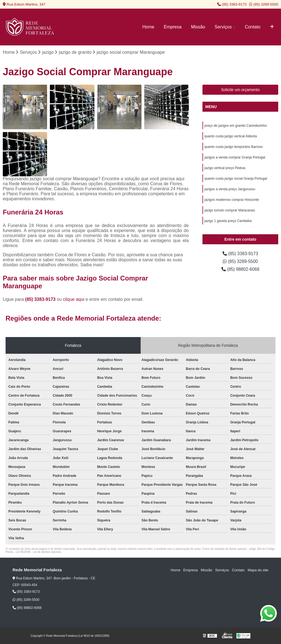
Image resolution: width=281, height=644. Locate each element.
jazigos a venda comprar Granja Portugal (235, 158)
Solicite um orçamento (240, 90)
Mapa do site (258, 570)
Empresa (173, 27)
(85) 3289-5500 (264, 4)
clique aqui (74, 299)
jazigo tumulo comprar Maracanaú (230, 211)
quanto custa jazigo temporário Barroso (234, 147)
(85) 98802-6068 (240, 269)
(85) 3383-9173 (232, 4)
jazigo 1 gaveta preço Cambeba (228, 221)
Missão (198, 27)
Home (148, 27)
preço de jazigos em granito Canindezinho (236, 126)
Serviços (223, 27)
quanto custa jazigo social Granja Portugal (236, 179)
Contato (253, 27)
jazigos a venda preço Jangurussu (230, 189)
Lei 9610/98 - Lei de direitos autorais (38, 552)
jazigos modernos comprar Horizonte (232, 200)
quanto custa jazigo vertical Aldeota (231, 136)
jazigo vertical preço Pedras (225, 168)
